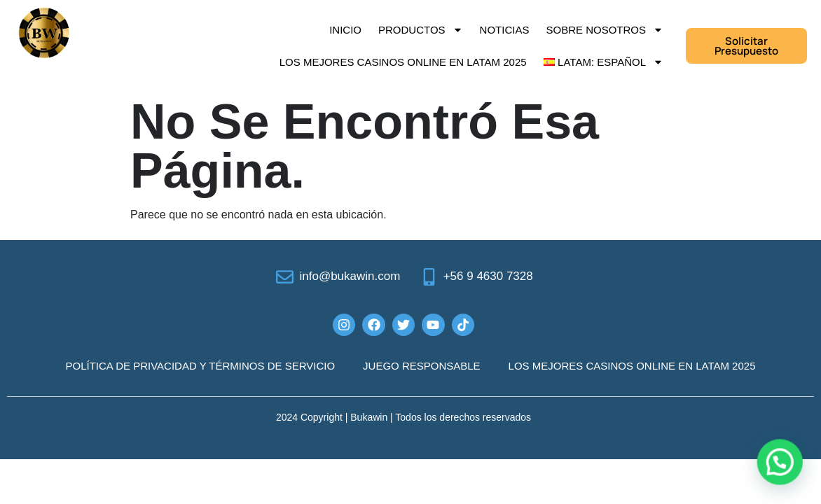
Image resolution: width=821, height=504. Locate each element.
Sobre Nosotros (605, 30)
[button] (780, 464)
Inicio (345, 30)
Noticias (505, 30)
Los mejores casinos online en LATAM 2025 (403, 62)
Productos (421, 30)
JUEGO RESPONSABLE (422, 366)
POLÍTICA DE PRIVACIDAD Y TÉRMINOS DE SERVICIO (201, 366)
